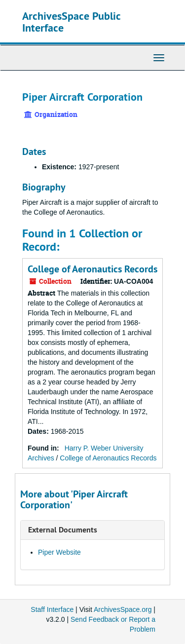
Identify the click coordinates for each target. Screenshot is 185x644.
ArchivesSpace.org (123, 609)
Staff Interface (52, 609)
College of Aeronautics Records (92, 269)
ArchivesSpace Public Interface (71, 22)
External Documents (63, 530)
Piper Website (59, 552)
